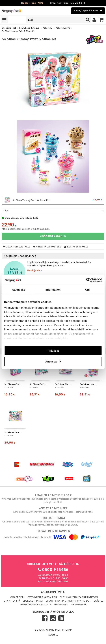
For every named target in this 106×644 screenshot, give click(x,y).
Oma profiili (17, 597)
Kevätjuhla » (35, 271)
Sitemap (67, 630)
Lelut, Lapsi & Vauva (29, 28)
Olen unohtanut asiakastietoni (79, 597)
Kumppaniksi (61, 605)
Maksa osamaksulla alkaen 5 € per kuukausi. (26, 229)
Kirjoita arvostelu (47, 247)
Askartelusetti (63, 28)
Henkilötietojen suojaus (36, 605)
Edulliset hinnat (33, 601)
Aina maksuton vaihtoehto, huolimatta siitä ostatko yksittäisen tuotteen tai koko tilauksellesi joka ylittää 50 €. (53, 499)
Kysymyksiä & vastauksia (42, 597)
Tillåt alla (53, 351)
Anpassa (53, 361)
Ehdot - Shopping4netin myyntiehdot (68, 601)
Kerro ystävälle (76, 247)
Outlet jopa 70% (32, 3)
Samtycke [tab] (19, 290)
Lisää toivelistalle (17, 247)
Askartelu (47, 28)
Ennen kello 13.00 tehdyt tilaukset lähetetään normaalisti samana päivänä (53, 510)
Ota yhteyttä (12, 601)
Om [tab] (87, 290)
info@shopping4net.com (53, 582)
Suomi (53, 635)
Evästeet (99, 601)
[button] (101, 20)
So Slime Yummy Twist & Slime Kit (18, 31)
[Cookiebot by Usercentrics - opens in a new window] (86, 280)
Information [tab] (53, 290)
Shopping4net (9, 28)
